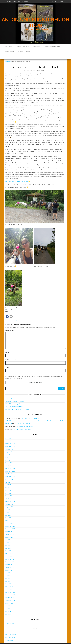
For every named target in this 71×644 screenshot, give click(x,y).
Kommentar (10, 326)
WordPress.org (10, 635)
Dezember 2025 (10, 439)
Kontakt (61, 1)
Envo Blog (48, 640)
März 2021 (8, 579)
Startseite (9, 47)
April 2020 (8, 609)
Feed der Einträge (11, 630)
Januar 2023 (9, 518)
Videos (27, 52)
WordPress (36, 640)
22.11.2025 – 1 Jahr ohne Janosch (30, 413)
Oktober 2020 (9, 593)
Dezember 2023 (10, 496)
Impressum (25, 1)
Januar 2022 (9, 551)
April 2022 (8, 543)
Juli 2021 (8, 568)
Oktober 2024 (9, 469)
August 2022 (9, 532)
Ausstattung (38, 47)
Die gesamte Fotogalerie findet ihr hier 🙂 (18, 176)
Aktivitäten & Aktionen (53, 47)
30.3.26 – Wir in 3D (11, 393)
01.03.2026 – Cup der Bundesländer (16, 396)
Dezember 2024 (10, 463)
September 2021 (10, 562)
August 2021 (9, 565)
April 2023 (8, 510)
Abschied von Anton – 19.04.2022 (22, 424)
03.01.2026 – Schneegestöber (14, 399)
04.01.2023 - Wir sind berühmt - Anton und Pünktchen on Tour (23, 416)
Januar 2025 (9, 461)
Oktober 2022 (9, 527)
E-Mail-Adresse (10, 355)
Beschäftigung (10, 52)
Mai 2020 (8, 606)
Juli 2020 (8, 601)
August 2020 (9, 598)
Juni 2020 (8, 604)
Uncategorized (15, 316)
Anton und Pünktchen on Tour (35, 22)
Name (8, 347)
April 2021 (8, 576)
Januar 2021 (9, 584)
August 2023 (9, 502)
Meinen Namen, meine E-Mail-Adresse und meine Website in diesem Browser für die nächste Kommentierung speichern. (34, 373)
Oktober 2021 (9, 560)
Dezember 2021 (10, 554)
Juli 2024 (8, 477)
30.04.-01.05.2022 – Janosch (22, 419)
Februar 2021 (9, 582)
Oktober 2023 (9, 499)
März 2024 (8, 488)
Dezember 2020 (10, 587)
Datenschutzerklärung (13, 1)
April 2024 (8, 485)
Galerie (20, 52)
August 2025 (9, 447)
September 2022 (10, 529)
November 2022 (10, 524)
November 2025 (10, 441)
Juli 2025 (8, 450)
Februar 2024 (9, 491)
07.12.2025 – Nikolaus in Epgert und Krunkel (18, 404)
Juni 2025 (8, 452)
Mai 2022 (8, 540)
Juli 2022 (8, 535)
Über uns (18, 47)
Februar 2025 (9, 458)
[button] (7, 312)
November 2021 (10, 557)
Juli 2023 (8, 505)
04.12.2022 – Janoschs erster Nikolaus (54, 416)
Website (8, 362)
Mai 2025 (8, 455)
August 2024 (9, 474)
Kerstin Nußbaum (41, 66)
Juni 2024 (8, 480)
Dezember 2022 (10, 521)
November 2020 (10, 590)
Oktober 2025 (9, 444)
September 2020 (10, 595)
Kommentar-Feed (11, 632)
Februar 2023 (9, 516)
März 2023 (8, 513)
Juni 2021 (8, 571)
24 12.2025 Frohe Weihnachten (14, 402)
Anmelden (8, 627)
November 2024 (10, 466)
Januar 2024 (9, 494)
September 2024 (10, 472)
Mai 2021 (8, 573)
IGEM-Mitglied (53, 1)
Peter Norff (9, 419)
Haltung (27, 47)
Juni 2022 (8, 538)
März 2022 (8, 546)
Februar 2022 (9, 549)
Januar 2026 (9, 436)
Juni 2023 (8, 507)
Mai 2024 (8, 483)
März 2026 (8, 433)
